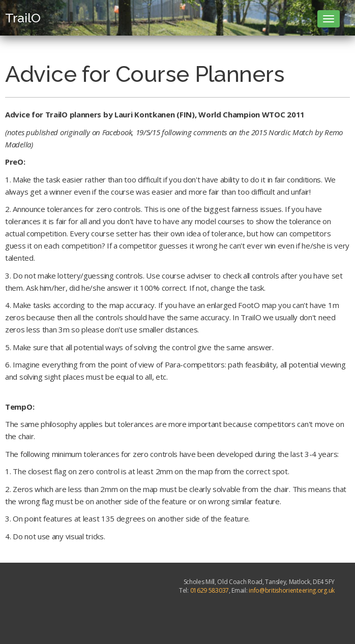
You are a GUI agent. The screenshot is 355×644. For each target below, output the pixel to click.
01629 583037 (210, 590)
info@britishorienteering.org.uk (292, 590)
